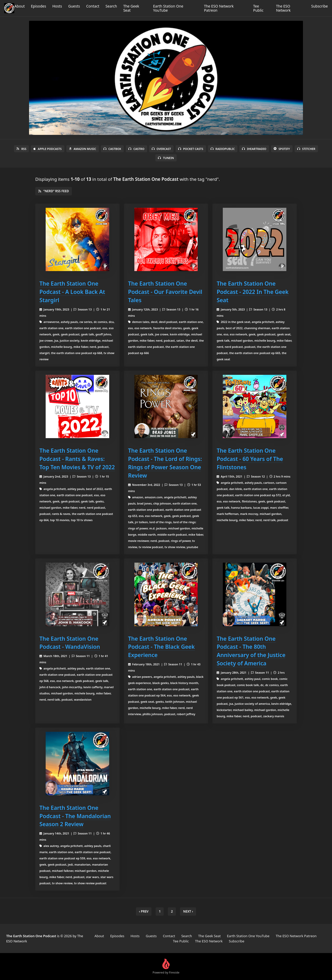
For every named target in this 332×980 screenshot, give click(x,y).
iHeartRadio (254, 149)
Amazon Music (83, 149)
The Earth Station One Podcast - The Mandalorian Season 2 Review (75, 816)
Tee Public (258, 8)
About (19, 6)
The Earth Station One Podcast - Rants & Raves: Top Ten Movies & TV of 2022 (77, 459)
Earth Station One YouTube (168, 8)
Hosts (57, 6)
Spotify (282, 149)
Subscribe (320, 6)
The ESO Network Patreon (219, 8)
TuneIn (166, 158)
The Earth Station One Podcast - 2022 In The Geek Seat (253, 292)
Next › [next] (188, 911)
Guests (74, 6)
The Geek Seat (131, 8)
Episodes (38, 6)
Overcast (161, 149)
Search (111, 6)
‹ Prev (144, 911)
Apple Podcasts (47, 149)
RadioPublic (223, 149)
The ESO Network (283, 8)
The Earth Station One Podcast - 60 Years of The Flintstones (250, 459)
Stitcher (306, 149)
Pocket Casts (191, 149)
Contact (93, 6)
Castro (136, 149)
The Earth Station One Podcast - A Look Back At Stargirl (72, 292)
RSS (21, 149)
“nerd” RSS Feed (54, 191)
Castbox (112, 149)
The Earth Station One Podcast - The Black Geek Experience (161, 647)
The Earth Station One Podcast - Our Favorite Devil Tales (165, 292)
